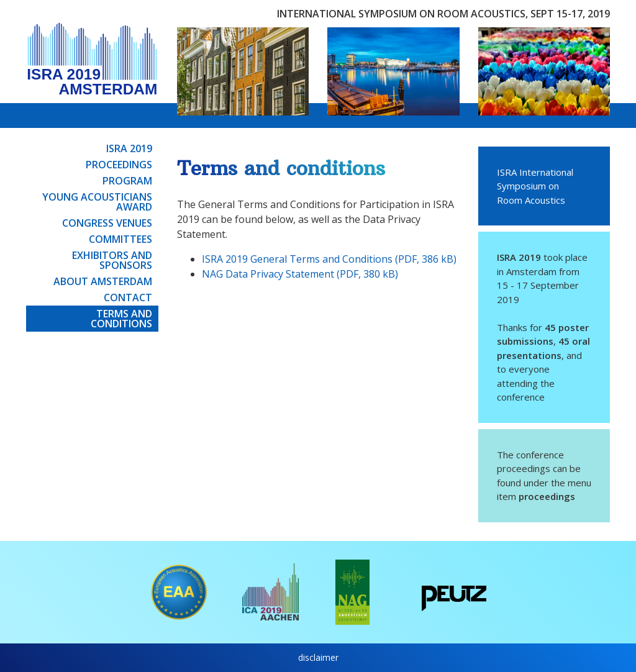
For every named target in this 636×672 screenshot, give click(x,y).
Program (127, 181)
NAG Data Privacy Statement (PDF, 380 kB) (300, 274)
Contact (128, 297)
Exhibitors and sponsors (112, 260)
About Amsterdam (103, 281)
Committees (120, 239)
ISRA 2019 (129, 148)
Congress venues (107, 223)
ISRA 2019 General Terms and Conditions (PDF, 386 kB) (329, 259)
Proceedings (119, 165)
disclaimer (318, 657)
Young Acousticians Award (97, 202)
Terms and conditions (121, 319)
